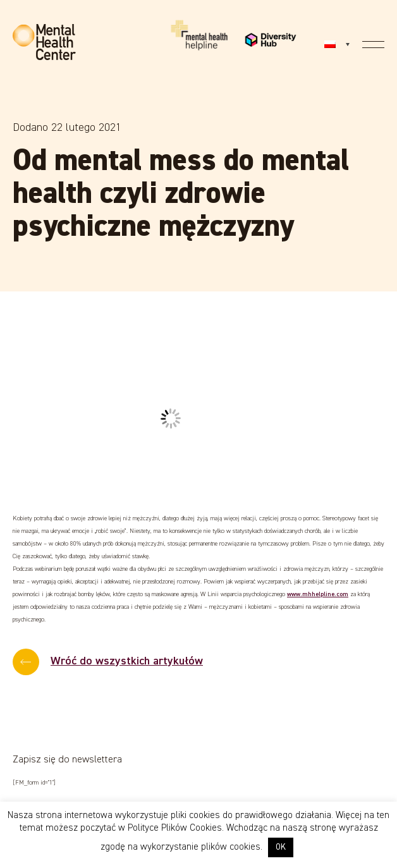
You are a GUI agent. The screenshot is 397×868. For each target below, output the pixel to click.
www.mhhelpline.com (318, 594)
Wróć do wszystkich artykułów (127, 661)
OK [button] (281, 847)
